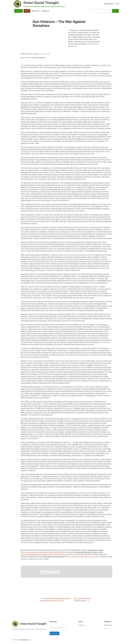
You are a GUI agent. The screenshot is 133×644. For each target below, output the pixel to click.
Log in (117, 4)
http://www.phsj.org (60, 554)
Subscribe (18, 11)
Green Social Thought (41, 3)
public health (55, 572)
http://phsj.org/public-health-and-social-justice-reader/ (83, 557)
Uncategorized (46, 54)
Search (115, 11)
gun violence (45, 572)
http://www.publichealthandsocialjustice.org (36, 554)
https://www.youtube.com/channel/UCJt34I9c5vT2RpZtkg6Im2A (43, 552)
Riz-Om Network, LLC (24, 640)
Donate (27, 11)
